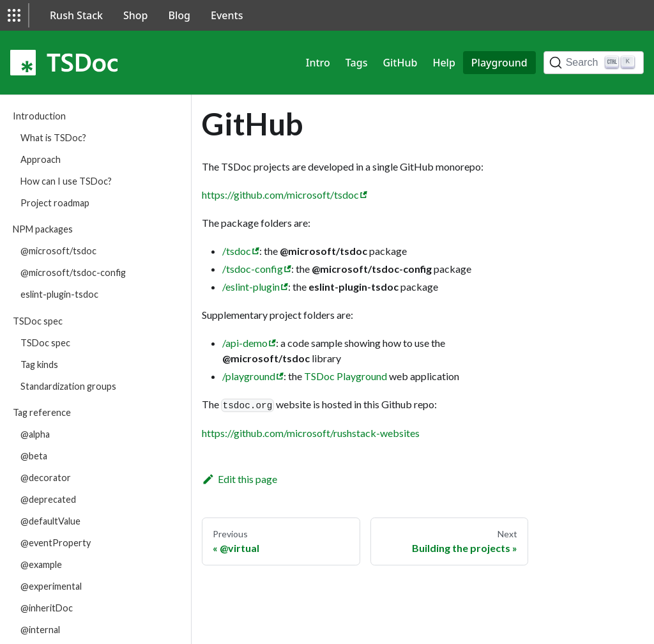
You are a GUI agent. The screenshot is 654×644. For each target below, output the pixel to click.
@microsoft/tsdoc (58, 251)
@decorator (46, 478)
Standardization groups (68, 386)
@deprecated (48, 499)
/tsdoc (237, 251)
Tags (357, 63)
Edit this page (240, 479)
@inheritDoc (47, 608)
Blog (179, 15)
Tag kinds (39, 364)
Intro (318, 63)
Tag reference (42, 412)
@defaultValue (50, 521)
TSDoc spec (38, 321)
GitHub (400, 63)
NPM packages (43, 229)
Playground (499, 63)
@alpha (35, 434)
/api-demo (245, 343)
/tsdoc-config (253, 269)
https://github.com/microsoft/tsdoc (280, 195)
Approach (41, 159)
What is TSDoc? (53, 138)
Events (227, 15)
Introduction (39, 116)
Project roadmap (55, 203)
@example (41, 564)
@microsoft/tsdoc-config (73, 272)
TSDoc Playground (346, 376)
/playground (249, 376)
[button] (14, 15)
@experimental (51, 586)
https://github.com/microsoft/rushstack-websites (311, 433)
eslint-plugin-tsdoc (59, 294)
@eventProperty (56, 543)
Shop (136, 15)
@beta (34, 456)
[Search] (594, 63)
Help (444, 63)
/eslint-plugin (251, 287)
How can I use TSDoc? (66, 181)
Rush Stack (76, 15)
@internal (40, 630)
